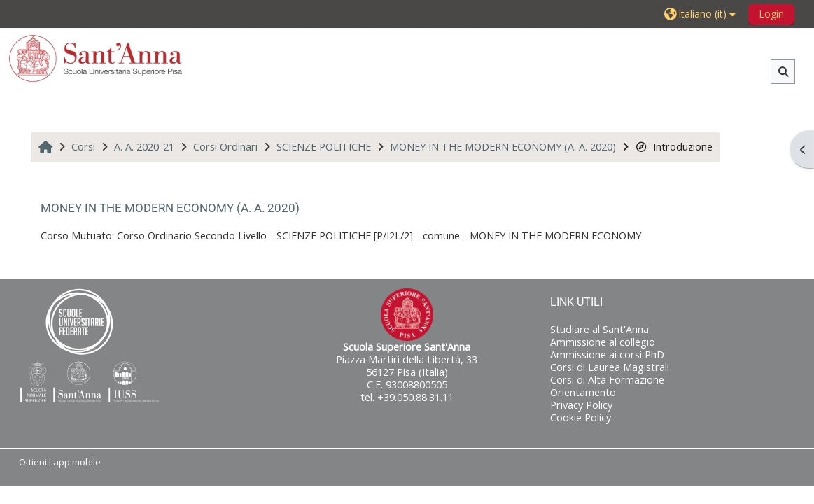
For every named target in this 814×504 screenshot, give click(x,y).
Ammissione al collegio (603, 342)
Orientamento (583, 392)
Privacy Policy (581, 405)
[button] (702, 14)
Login (771, 14)
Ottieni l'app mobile (60, 462)
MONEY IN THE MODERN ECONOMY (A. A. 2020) (170, 208)
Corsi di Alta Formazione (607, 380)
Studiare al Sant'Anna (599, 329)
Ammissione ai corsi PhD (607, 355)
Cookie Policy (581, 418)
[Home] (96, 58)
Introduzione (674, 147)
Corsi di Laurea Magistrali (610, 367)
